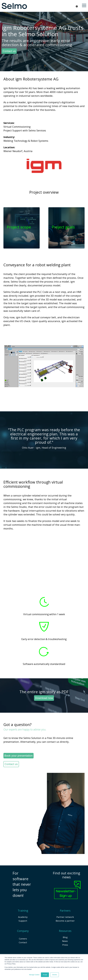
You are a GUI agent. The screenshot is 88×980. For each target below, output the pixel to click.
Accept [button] (45, 975)
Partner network (65, 917)
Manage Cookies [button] (34, 975)
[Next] (83, 440)
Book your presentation (19, 755)
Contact (23, 942)
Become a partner (65, 921)
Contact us (9, 51)
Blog (65, 937)
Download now (44, 698)
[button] (84, 5)
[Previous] (5, 440)
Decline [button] (55, 975)
